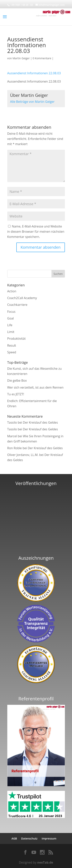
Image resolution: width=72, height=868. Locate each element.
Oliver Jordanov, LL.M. (23, 455)
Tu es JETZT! (16, 394)
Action (12, 291)
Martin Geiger (21, 58)
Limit (11, 332)
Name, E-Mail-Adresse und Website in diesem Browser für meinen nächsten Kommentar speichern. (36, 232)
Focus (11, 312)
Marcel (12, 436)
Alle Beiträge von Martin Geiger (32, 102)
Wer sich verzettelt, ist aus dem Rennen (35, 387)
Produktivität (17, 339)
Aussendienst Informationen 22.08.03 (34, 73)
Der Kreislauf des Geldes (40, 422)
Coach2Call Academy (22, 298)
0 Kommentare (42, 58)
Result (12, 345)
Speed (12, 352)
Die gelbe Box (17, 380)
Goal (11, 318)
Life (10, 325)
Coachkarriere (17, 305)
